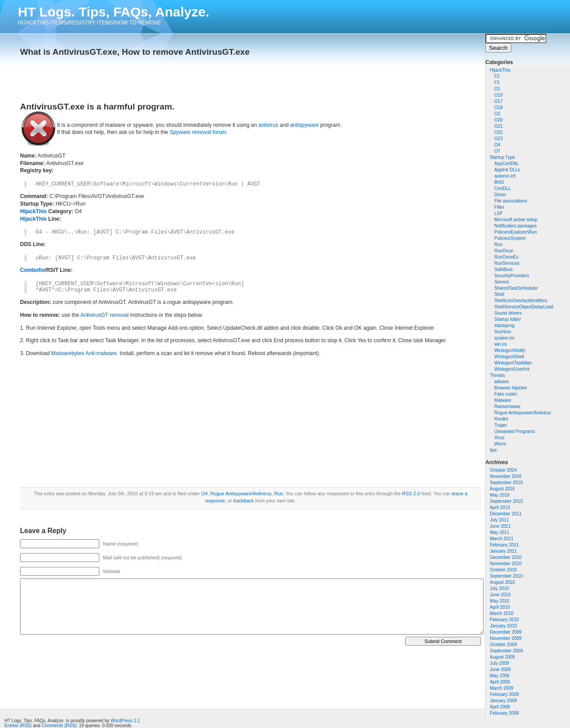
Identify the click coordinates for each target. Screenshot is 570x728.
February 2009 (504, 694)
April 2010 (500, 607)
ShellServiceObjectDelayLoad (524, 307)
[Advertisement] (124, 77)
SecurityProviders (512, 276)
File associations (511, 201)
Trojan (501, 425)
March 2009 (502, 688)
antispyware (305, 125)
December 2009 (506, 632)
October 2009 (503, 645)
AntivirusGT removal (104, 315)
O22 (499, 132)
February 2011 (504, 545)
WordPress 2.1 (125, 721)
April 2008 (500, 707)
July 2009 (499, 663)
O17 (499, 101)
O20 (499, 120)
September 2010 (506, 576)
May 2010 (500, 601)
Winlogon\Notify (510, 350)
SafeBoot (503, 269)
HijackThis (500, 70)
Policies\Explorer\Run (516, 232)
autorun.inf (505, 176)
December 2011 (506, 514)
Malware (503, 400)
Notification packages (515, 226)
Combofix (32, 270)
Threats (497, 375)
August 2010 (502, 582)
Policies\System (510, 238)
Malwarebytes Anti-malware (84, 353)
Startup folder (508, 319)
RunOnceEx (506, 257)
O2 (497, 114)
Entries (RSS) (18, 726)
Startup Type (503, 157)
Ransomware (507, 406)
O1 (497, 89)
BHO (499, 182)
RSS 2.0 (411, 493)
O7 (497, 151)
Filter (499, 207)
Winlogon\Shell (509, 357)
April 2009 (500, 682)
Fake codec (506, 394)
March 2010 (502, 613)
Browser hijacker (511, 388)
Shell (499, 294)
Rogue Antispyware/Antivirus (523, 413)
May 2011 (500, 532)
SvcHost (503, 332)
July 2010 (499, 588)
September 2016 (506, 483)
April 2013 (500, 508)
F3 (497, 83)
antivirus (268, 125)
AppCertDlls (506, 164)
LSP (499, 213)
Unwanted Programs (515, 431)
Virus (499, 438)
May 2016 (500, 495)
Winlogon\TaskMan (513, 363)
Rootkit (501, 419)
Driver (500, 195)
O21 (499, 126)
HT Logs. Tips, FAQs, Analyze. (114, 12)
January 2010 (503, 626)
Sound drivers (508, 313)
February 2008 (504, 713)
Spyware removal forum (198, 132)
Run (498, 245)
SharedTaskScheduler (516, 288)
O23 (499, 139)
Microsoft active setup (516, 220)
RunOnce (504, 251)
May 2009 (500, 676)
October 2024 (503, 470)
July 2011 (499, 520)
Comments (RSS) (59, 726)
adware (502, 382)
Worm (500, 444)
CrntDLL (503, 188)
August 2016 (502, 489)
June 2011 (500, 526)
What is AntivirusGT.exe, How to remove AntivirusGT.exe (135, 52)
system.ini (504, 338)
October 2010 (503, 570)
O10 (499, 95)
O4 (497, 145)
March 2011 (502, 539)
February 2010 (504, 620)
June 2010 (500, 595)
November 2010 (506, 564)
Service (502, 282)
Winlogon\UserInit (512, 369)
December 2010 (506, 557)
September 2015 (506, 501)
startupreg (504, 326)
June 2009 (500, 669)
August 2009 (502, 657)
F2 (497, 76)
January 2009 (503, 701)
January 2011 (503, 551)
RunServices (507, 263)
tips (493, 450)
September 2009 (506, 651)
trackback (244, 501)
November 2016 (506, 476)
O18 (499, 107)
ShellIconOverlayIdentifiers (521, 301)
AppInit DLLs (507, 170)
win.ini (501, 344)
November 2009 (506, 638)
